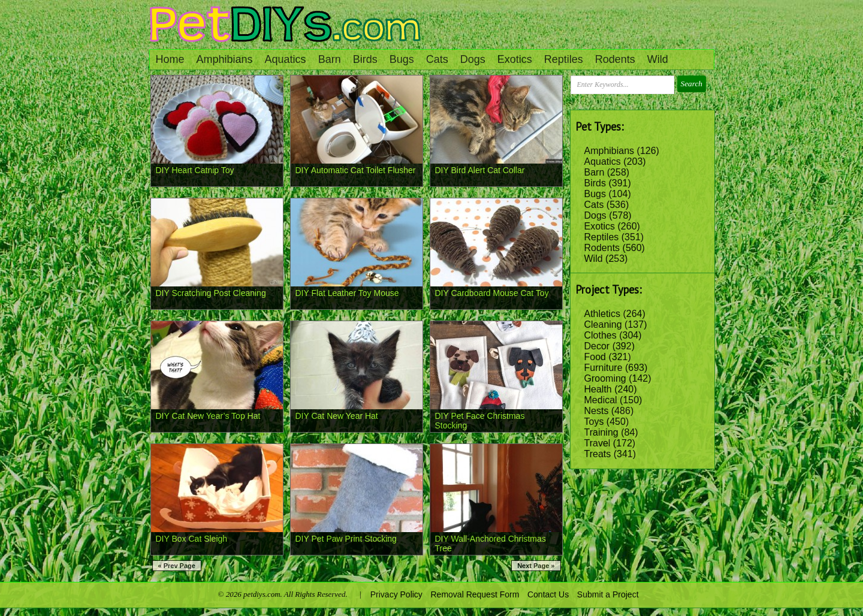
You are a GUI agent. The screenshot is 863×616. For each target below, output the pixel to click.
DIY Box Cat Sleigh (192, 539)
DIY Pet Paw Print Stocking (346, 539)
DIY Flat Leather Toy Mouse (347, 293)
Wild (658, 59)
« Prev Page (177, 566)
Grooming (605, 378)
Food (595, 357)
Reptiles (564, 59)
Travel (598, 443)
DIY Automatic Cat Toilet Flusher (356, 170)
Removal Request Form (475, 594)
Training (601, 432)
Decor (597, 346)
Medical (601, 400)
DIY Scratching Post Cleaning (211, 293)
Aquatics (286, 59)
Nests (597, 411)
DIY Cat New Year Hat (337, 416)
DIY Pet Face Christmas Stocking (480, 421)
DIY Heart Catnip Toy (195, 170)
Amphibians (225, 59)
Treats (598, 454)
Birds (365, 59)
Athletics (602, 314)
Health (598, 389)
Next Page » (536, 566)
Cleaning (603, 324)
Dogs (473, 59)
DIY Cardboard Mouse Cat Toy (492, 293)
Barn (330, 59)
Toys (594, 422)
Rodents (615, 59)
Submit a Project (608, 594)
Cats (437, 59)
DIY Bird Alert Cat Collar (480, 170)
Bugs (402, 59)
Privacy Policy (396, 594)
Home (170, 59)
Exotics (515, 59)
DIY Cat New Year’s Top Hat (208, 416)
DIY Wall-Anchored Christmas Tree (491, 543)
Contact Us (548, 594)
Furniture (604, 368)
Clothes (601, 335)
